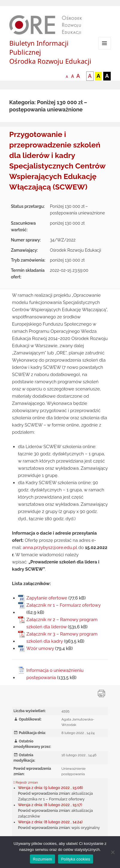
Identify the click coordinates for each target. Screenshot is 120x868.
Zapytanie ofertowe (47, 598)
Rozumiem (42, 859)
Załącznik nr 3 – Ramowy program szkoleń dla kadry (62, 638)
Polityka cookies (76, 859)
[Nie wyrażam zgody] (113, 852)
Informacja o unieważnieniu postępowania (55, 674)
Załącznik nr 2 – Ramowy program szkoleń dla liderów (62, 623)
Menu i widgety (105, 49)
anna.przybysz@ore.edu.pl (50, 548)
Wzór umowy (40, 648)
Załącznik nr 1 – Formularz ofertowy (63, 605)
